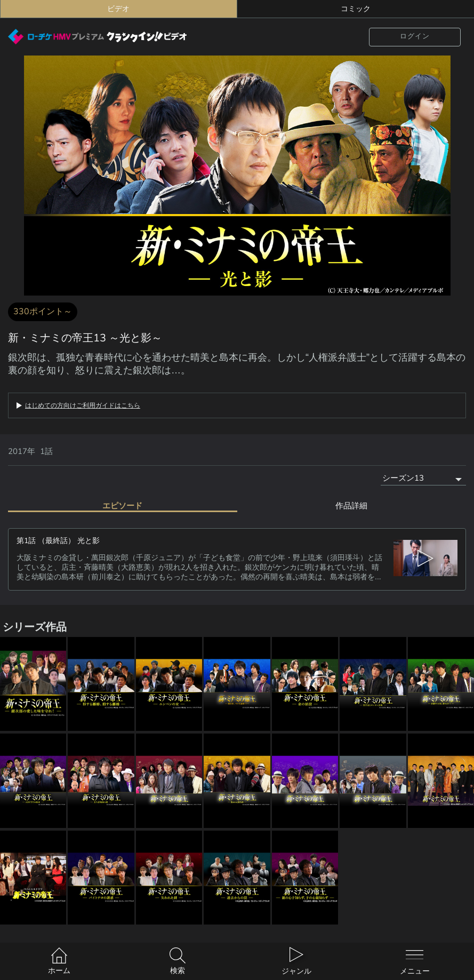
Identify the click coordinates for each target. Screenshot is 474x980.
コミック (356, 9)
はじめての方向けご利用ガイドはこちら (83, 405)
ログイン (415, 36)
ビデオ (118, 9)
